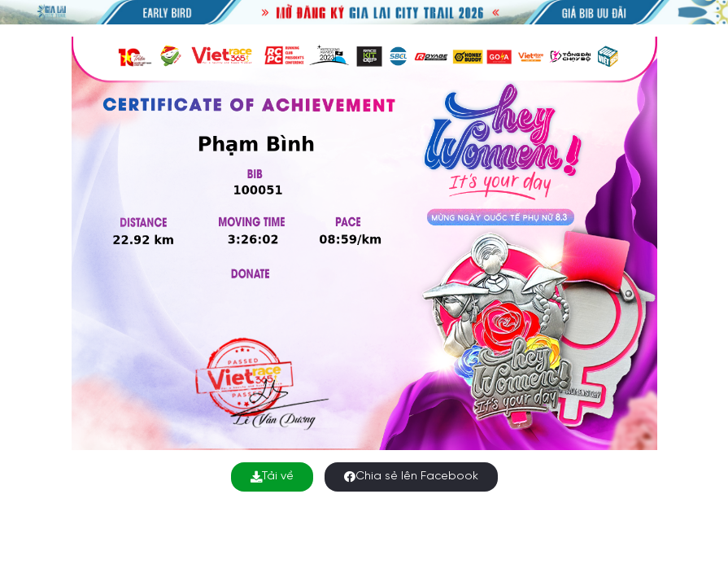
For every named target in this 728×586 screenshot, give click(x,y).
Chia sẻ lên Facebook (411, 477)
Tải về (272, 477)
